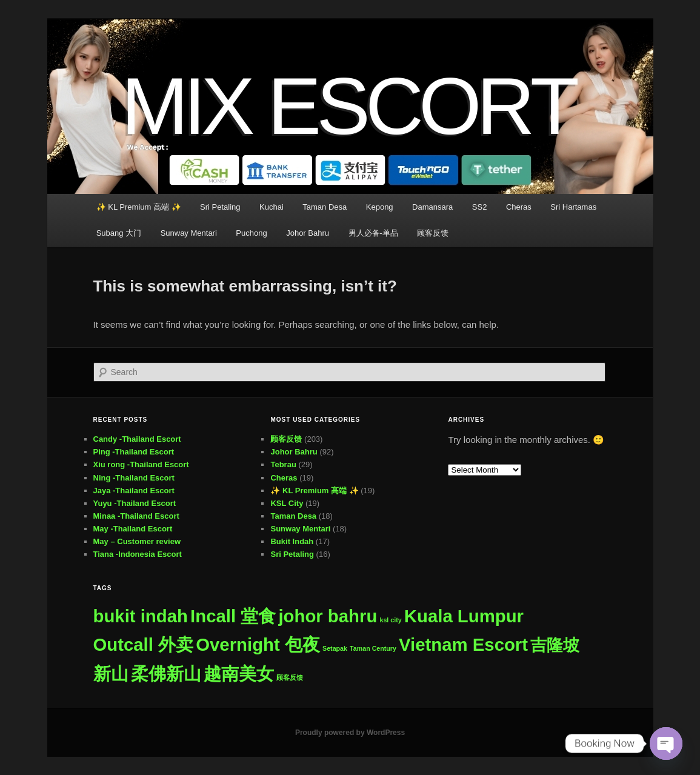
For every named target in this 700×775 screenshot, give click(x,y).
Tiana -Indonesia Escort (138, 554)
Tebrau (283, 464)
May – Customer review (137, 541)
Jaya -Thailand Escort (134, 491)
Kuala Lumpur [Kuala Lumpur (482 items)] (464, 616)
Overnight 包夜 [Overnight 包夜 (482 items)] (258, 644)
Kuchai (272, 207)
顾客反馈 (433, 233)
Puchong (251, 233)
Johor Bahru (308, 233)
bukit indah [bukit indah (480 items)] (141, 616)
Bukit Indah (292, 541)
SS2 (480, 207)
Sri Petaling (220, 207)
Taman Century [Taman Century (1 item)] (373, 648)
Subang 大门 (119, 233)
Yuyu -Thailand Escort (135, 503)
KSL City (287, 503)
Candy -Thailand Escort (137, 439)
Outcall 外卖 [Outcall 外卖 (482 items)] (144, 644)
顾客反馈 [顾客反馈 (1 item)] (290, 677)
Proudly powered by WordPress (350, 733)
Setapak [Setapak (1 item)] (335, 648)
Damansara (432, 207)
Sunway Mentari (189, 233)
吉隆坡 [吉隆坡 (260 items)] (555, 645)
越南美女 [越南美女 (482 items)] (239, 674)
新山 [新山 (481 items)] (111, 674)
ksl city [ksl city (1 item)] (391, 620)
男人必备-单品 (373, 233)
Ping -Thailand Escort (134, 452)
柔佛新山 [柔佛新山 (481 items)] (166, 674)
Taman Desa (325, 207)
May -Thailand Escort (133, 529)
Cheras (519, 207)
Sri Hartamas (573, 207)
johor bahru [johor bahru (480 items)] (328, 616)
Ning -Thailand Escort (134, 478)
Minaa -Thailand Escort (136, 516)
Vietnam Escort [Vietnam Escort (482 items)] (463, 644)
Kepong (380, 207)
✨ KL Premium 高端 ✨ (139, 207)
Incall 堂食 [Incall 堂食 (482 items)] (233, 616)
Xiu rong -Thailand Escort (141, 464)
